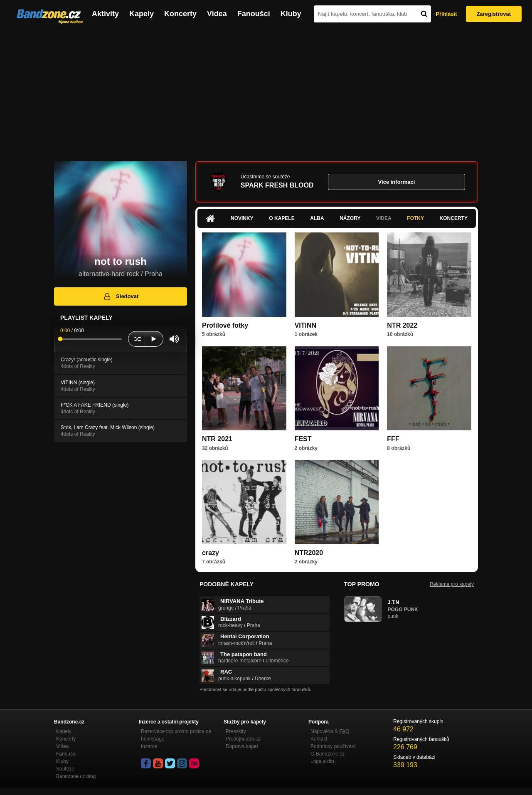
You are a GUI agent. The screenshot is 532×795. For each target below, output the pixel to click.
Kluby (291, 14)
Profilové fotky (225, 325)
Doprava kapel (242, 746)
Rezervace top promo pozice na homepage (176, 735)
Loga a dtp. (323, 761)
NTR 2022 (402, 325)
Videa (217, 14)
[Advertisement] (266, 91)
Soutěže (65, 769)
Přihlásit (446, 14)
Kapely (142, 14)
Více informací (396, 182)
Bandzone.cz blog (76, 776)
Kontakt (319, 739)
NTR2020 (309, 553)
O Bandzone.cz (328, 754)
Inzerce (149, 746)
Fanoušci (254, 14)
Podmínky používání (333, 746)
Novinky (242, 218)
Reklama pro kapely (452, 584)
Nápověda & (330, 731)
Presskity (236, 731)
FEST (303, 439)
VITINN (305, 325)
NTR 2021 (217, 439)
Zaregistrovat (494, 14)
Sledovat (121, 296)
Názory (350, 218)
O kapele (282, 218)
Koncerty (180, 14)
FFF (393, 439)
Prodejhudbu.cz (243, 739)
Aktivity (105, 14)
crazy (211, 553)
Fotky (415, 218)
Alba (317, 218)
